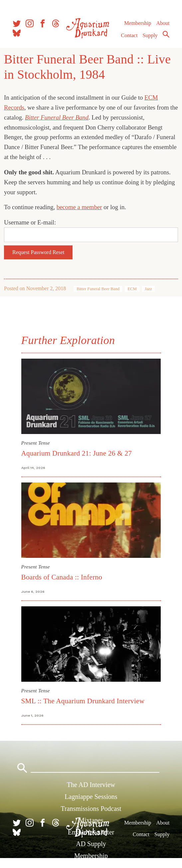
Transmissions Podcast (91, 809)
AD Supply (91, 844)
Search (166, 34)
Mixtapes (91, 820)
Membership (138, 23)
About (163, 23)
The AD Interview (91, 785)
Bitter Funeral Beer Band (98, 289)
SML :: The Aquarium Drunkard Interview (83, 701)
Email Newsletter (91, 832)
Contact (129, 35)
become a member (79, 207)
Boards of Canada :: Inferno (62, 577)
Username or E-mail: (30, 222)
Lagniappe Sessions (91, 797)
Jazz (148, 289)
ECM (132, 289)
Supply (150, 35)
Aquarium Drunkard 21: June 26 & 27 (77, 453)
